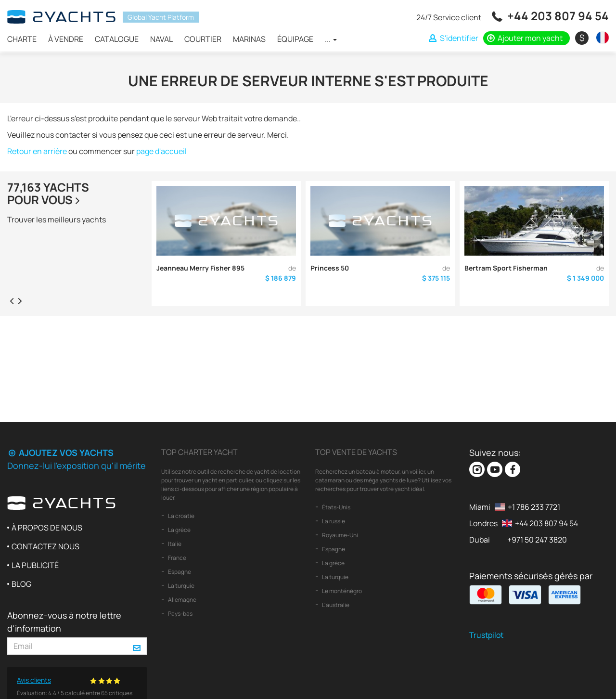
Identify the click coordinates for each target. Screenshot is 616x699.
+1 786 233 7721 (534, 507)
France (177, 558)
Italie (174, 544)
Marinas (249, 39)
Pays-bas (180, 614)
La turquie (181, 586)
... (331, 39)
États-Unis (336, 507)
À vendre (66, 39)
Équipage (295, 39)
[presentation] (12, 300)
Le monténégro (341, 591)
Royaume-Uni (340, 535)
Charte (22, 39)
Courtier (203, 39)
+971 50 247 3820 (537, 540)
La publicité (35, 565)
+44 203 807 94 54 (558, 16)
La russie (333, 521)
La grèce (179, 530)
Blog (21, 584)
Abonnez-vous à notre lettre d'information (64, 622)
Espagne (179, 572)
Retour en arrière (37, 151)
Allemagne (182, 600)
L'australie (335, 605)
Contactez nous (45, 546)
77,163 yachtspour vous (48, 193)
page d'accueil (161, 151)
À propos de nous (47, 528)
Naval (161, 39)
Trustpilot (486, 635)
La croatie (181, 516)
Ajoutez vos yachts (60, 453)
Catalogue (117, 39)
